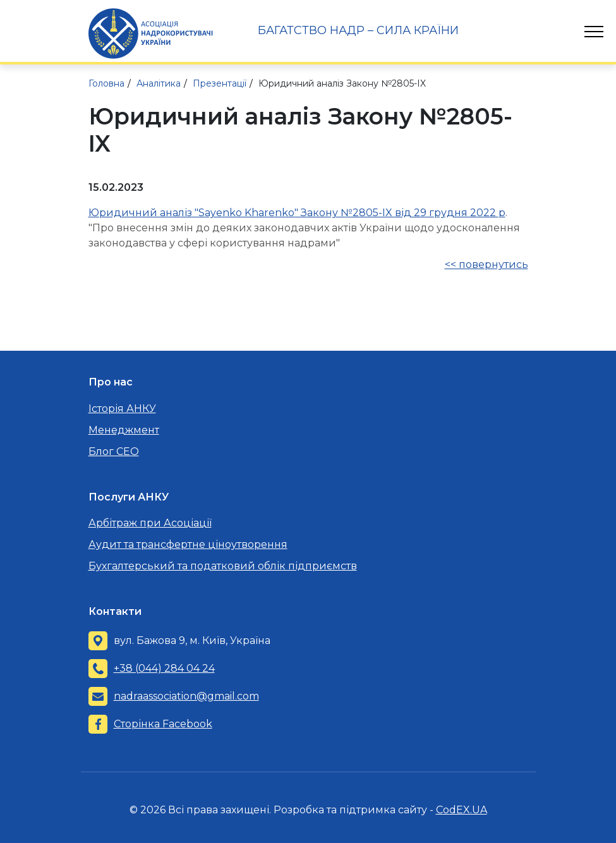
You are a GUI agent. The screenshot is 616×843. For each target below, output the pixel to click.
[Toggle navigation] (594, 32)
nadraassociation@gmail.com (186, 696)
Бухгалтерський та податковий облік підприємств (223, 566)
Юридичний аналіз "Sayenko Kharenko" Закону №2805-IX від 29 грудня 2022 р (297, 213)
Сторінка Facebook (163, 724)
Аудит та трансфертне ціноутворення (188, 544)
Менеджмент (124, 430)
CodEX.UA (462, 810)
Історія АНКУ (122, 409)
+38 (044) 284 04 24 (164, 668)
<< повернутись (486, 264)
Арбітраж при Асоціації (150, 523)
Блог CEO (114, 452)
